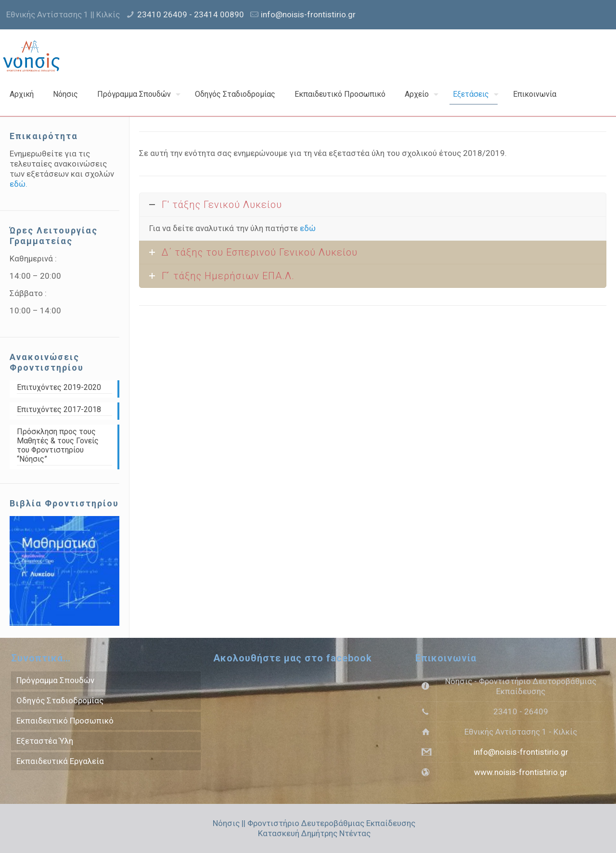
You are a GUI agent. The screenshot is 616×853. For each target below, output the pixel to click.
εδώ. (19, 184)
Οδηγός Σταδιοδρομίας (60, 700)
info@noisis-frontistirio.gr (308, 14)
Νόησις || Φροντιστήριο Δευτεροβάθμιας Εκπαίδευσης (314, 823)
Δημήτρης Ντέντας (336, 833)
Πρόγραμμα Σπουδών (55, 680)
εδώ (308, 228)
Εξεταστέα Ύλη (45, 741)
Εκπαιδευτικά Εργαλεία (60, 761)
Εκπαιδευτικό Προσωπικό (65, 721)
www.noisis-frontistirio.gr (521, 772)
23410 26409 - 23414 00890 (191, 14)
